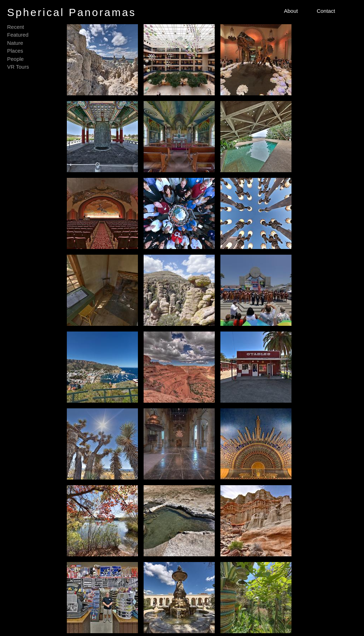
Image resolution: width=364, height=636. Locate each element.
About (291, 11)
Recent (16, 27)
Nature (15, 43)
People (15, 59)
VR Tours (18, 67)
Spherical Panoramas (72, 12)
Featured (18, 35)
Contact (326, 11)
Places (15, 51)
